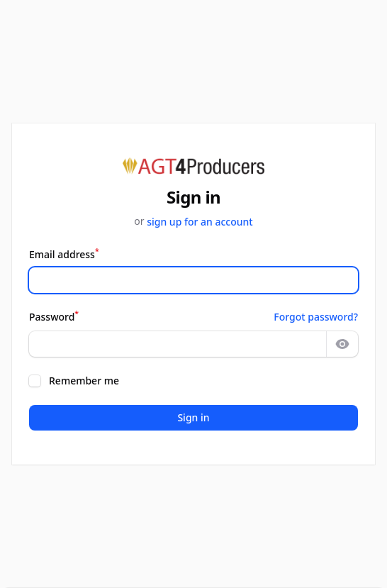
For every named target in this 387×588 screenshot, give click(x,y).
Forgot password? (316, 317)
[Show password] (342, 344)
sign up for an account (200, 222)
